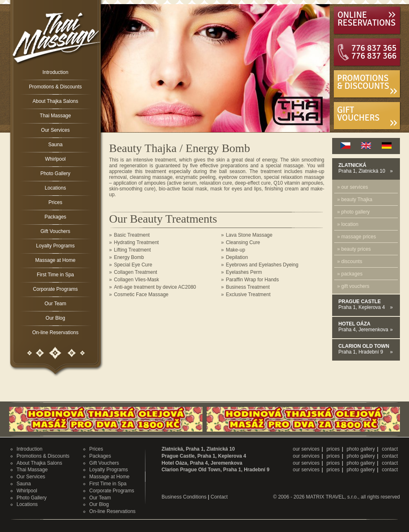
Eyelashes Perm (244, 272)
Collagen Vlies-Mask (137, 280)
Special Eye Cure (133, 265)
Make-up (236, 250)
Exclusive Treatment (248, 294)
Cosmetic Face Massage (141, 294)
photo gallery (361, 449)
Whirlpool (55, 159)
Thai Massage (55, 116)
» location (348, 224)
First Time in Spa (55, 275)
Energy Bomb (129, 257)
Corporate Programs (56, 289)
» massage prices (357, 237)
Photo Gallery (56, 173)
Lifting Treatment (132, 250)
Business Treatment (248, 287)
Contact (219, 497)
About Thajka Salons (56, 101)
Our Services (55, 130)
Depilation (237, 257)
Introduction (56, 72)
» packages (350, 274)
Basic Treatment (132, 235)
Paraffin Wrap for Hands (252, 280)
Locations (55, 188)
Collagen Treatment (136, 272)
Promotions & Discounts (55, 87)
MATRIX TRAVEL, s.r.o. (332, 497)
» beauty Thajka (355, 199)
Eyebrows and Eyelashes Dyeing (262, 265)
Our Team (55, 304)
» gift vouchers (353, 286)
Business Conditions (184, 497)
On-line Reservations (55, 332)
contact (390, 449)
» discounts (350, 261)
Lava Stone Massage (249, 235)
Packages (56, 217)
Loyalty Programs (55, 246)
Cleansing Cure (243, 242)
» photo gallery (353, 212)
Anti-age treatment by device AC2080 (155, 287)
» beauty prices (354, 249)
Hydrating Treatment (137, 242)
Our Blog (55, 318)
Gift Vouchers (55, 231)
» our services (353, 187)
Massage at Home (55, 260)
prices (333, 449)
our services (306, 449)
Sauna (56, 145)
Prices (55, 202)
